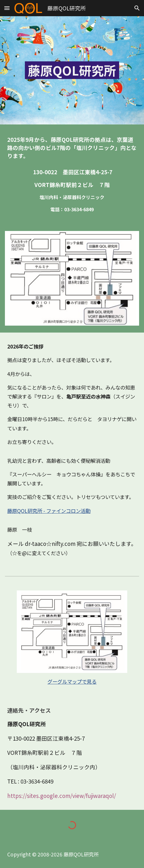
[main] (72, 70)
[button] (7, 8)
